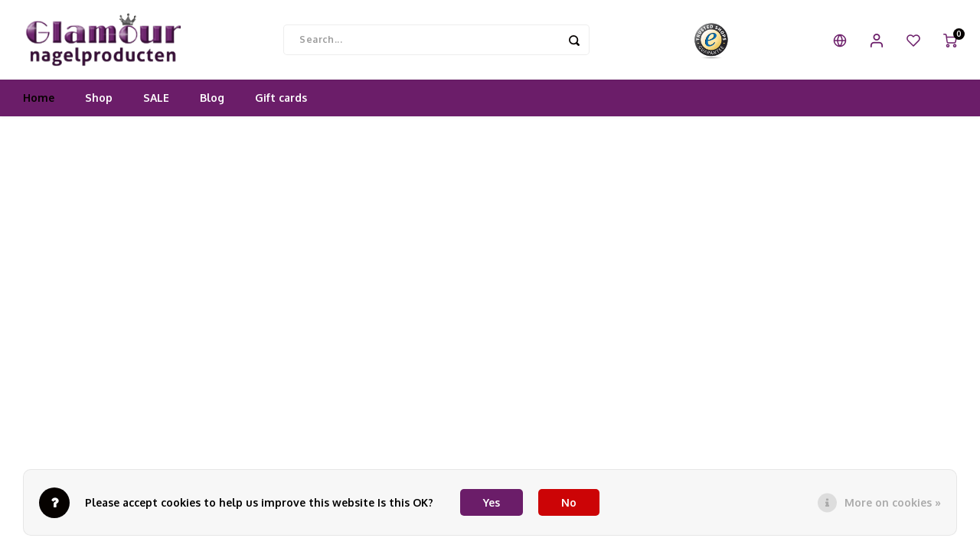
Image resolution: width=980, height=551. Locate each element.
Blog (212, 103)
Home (39, 103)
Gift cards (281, 103)
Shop (99, 103)
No (569, 502)
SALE (156, 103)
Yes (492, 502)
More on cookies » (893, 502)
